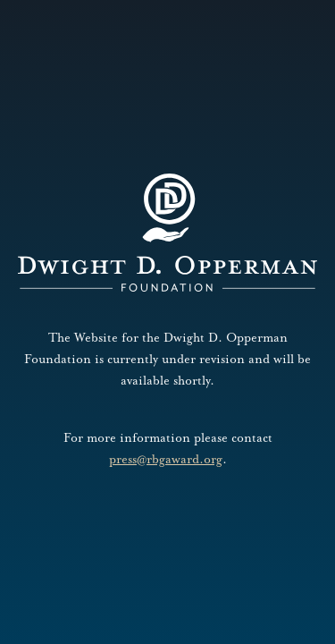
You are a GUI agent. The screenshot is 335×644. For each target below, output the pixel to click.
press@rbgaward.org (166, 460)
